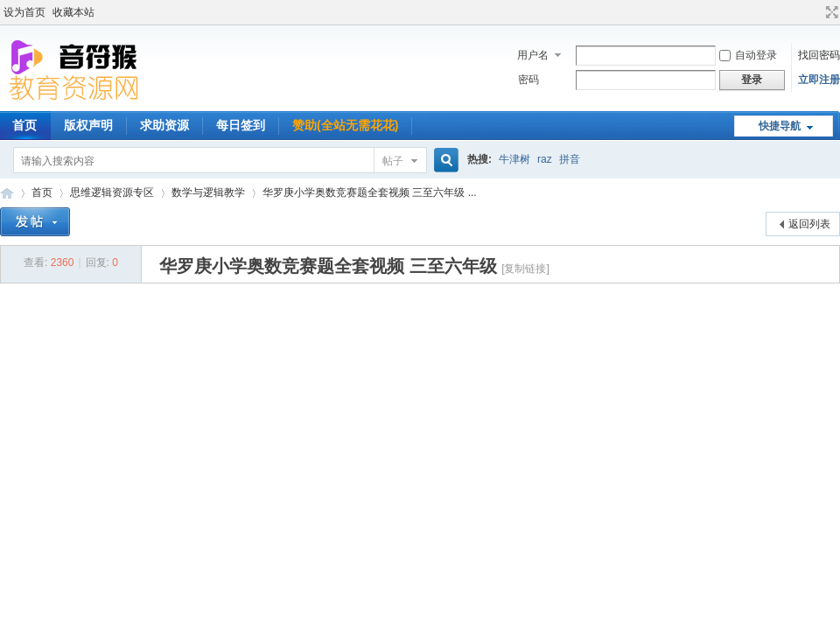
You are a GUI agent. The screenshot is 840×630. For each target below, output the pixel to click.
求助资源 (164, 125)
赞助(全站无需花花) (345, 125)
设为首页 (24, 12)
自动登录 (748, 55)
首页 (42, 192)
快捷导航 (780, 126)
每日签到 (241, 125)
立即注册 (819, 80)
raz (545, 159)
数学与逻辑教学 (208, 192)
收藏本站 (73, 12)
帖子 (393, 161)
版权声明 (88, 125)
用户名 (533, 55)
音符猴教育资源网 (7, 193)
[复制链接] (525, 269)
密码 (528, 80)
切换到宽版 (830, 12)
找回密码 (819, 55)
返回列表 (809, 224)
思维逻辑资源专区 (112, 192)
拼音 (570, 159)
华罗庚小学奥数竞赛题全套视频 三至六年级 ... (370, 192)
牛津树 (514, 159)
